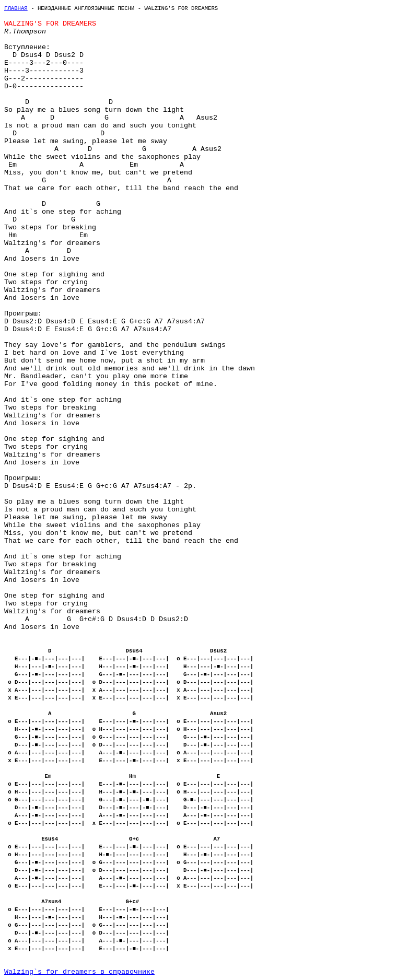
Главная (16, 8)
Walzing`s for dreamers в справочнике (79, 972)
